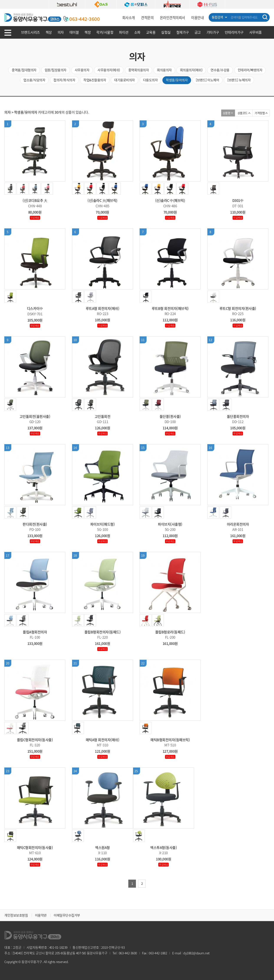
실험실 (166, 32)
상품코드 (243, 113)
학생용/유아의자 (177, 80)
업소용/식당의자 (34, 80)
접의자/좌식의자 (64, 80)
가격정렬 (260, 113)
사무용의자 (82, 70)
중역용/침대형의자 (24, 70)
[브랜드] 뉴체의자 (239, 80)
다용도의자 (150, 80)
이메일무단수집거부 (67, 915)
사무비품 (256, 32)
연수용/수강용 (220, 70)
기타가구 (213, 32)
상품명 (227, 113)
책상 (49, 32)
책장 (88, 32)
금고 (198, 32)
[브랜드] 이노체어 (207, 80)
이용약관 (41, 915)
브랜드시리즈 (31, 32)
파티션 (124, 32)
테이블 (74, 32)
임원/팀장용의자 (56, 70)
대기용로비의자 (125, 80)
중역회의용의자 (139, 70)
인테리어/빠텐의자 (250, 70)
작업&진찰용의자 (95, 80)
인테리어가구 (234, 32)
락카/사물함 (105, 32)
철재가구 (183, 32)
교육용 (151, 32)
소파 (137, 32)
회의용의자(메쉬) (191, 70)
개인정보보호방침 (16, 915)
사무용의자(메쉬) (109, 70)
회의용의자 (164, 70)
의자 (61, 32)
